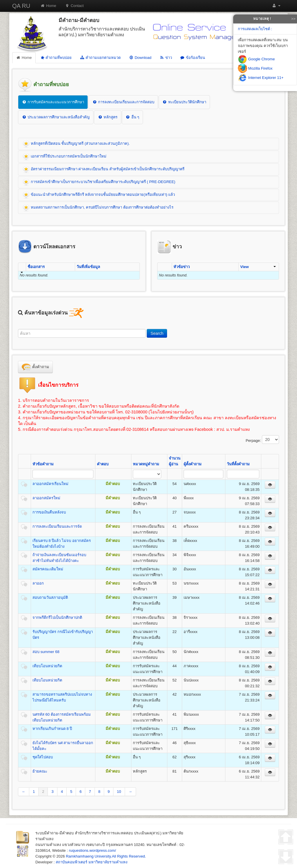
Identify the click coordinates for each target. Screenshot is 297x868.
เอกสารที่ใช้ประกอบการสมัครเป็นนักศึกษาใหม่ (65, 157)
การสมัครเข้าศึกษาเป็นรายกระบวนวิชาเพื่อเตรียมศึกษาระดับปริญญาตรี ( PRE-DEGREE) (99, 182)
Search (157, 333)
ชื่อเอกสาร (36, 267)
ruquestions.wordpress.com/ (92, 850)
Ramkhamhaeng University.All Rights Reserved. (106, 856)
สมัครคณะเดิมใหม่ (48, 569)
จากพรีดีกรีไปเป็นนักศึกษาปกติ (57, 617)
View (258, 267)
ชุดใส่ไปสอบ (43, 757)
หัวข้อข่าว (182, 267)
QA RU (21, 6)
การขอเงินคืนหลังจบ (49, 512)
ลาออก (38, 583)
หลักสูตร (108, 117)
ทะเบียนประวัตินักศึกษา (184, 102)
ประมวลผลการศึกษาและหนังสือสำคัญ (56, 117)
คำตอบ (103, 464)
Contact (74, 6)
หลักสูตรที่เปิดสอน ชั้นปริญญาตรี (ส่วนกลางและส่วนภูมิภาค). (76, 144)
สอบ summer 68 (46, 652)
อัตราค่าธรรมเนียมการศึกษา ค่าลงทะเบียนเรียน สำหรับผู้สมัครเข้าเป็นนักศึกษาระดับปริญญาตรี (104, 169)
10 (119, 792)
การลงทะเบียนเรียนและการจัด (57, 526)
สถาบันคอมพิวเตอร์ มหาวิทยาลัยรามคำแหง (92, 862)
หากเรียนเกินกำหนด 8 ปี (52, 729)
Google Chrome (256, 59)
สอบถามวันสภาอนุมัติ (50, 597)
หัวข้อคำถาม (43, 464)
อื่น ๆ (132, 117)
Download (140, 58)
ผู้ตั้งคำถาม (193, 464)
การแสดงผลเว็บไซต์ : (255, 29)
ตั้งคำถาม (35, 367)
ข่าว (166, 58)
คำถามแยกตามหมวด (100, 58)
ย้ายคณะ (40, 771)
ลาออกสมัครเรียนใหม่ (50, 484)
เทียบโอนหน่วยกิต (47, 666)
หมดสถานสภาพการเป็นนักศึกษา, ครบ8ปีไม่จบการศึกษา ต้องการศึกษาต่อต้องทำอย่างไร (98, 208)
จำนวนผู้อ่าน (175, 461)
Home (48, 6)
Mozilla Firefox (255, 68)
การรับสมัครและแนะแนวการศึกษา (53, 102)
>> (293, 19)
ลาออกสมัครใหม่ (46, 498)
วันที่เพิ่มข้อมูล (88, 267)
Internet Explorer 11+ (261, 78)
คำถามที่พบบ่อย (55, 58)
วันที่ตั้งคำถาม (238, 464)
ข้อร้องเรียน (193, 58)
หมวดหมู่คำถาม (146, 464)
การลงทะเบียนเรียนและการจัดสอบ (123, 102)
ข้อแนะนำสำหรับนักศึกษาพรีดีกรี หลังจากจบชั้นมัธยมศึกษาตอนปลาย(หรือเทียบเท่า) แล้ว (99, 195)
